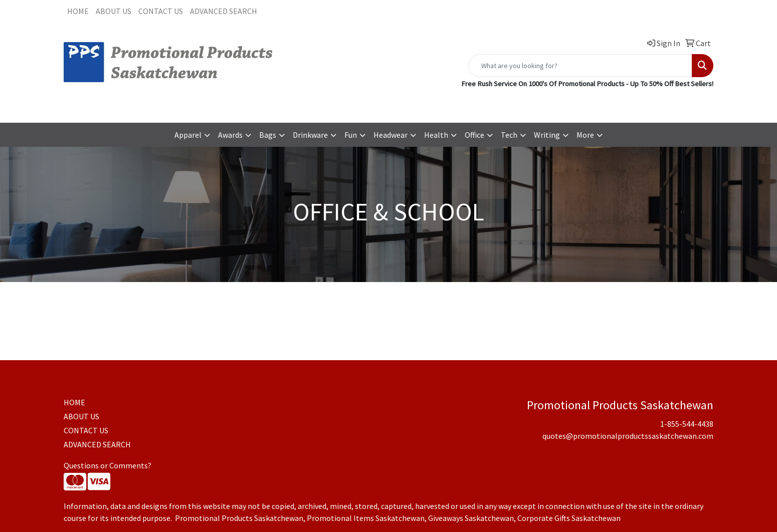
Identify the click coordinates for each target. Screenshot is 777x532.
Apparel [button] (188, 135)
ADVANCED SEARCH (224, 11)
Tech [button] (509, 135)
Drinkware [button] (310, 135)
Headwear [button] (391, 135)
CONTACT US (161, 11)
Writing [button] (547, 135)
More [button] (585, 135)
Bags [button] (268, 135)
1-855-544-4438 (509, 104)
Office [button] (474, 135)
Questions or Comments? (108, 465)
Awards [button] (230, 135)
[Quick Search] (580, 66)
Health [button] (436, 135)
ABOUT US (114, 11)
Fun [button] (351, 135)
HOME (78, 11)
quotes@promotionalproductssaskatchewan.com (628, 104)
